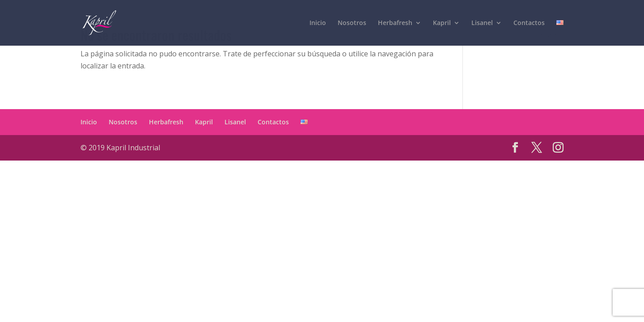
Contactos (273, 122)
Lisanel (235, 122)
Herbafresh (166, 122)
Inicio (89, 122)
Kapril (204, 122)
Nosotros (123, 122)
